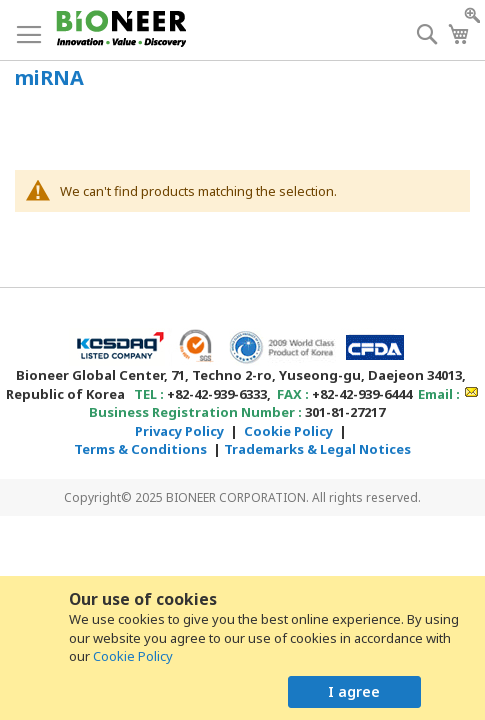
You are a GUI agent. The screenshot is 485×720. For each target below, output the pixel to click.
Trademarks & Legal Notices (317, 449)
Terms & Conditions (140, 449)
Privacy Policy (179, 431)
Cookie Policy (133, 656)
